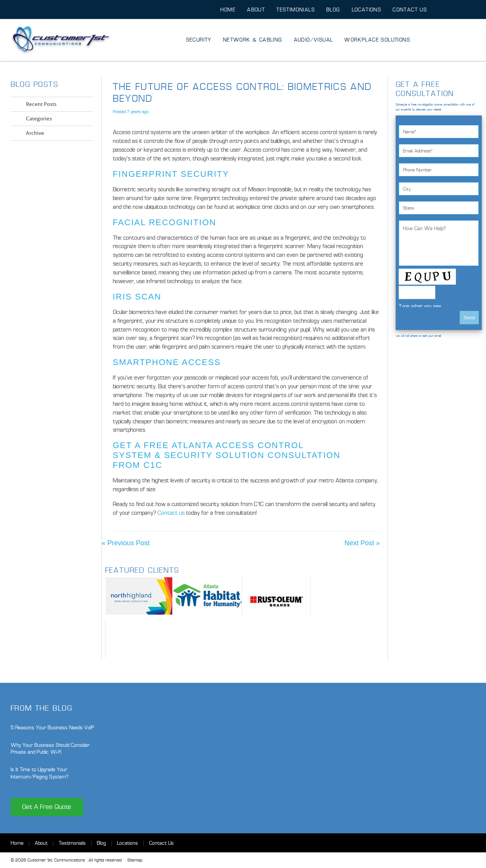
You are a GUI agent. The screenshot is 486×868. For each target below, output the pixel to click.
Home (228, 10)
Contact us (171, 513)
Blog (333, 10)
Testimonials (296, 10)
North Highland (139, 596)
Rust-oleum (276, 596)
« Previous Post (126, 543)
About (256, 10)
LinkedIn (76, 155)
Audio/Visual (314, 40)
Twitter (62, 155)
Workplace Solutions (377, 40)
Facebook (48, 155)
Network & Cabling (253, 40)
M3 (140, 639)
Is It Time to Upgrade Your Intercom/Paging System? (40, 773)
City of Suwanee (345, 596)
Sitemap (135, 860)
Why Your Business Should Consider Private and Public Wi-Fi (50, 749)
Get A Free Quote (47, 807)
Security (199, 40)
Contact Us (410, 10)
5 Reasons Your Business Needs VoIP (52, 728)
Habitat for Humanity (208, 596)
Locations (367, 10)
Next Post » (362, 543)
